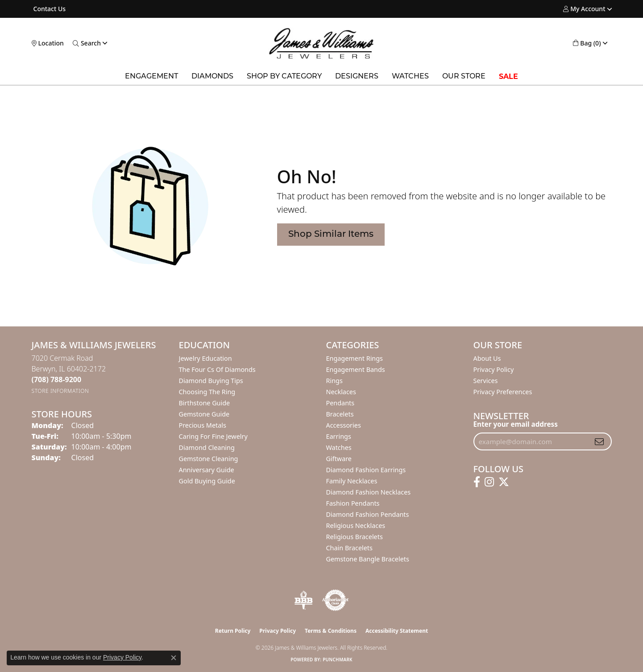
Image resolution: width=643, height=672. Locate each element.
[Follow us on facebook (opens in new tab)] (477, 482)
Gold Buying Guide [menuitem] (207, 481)
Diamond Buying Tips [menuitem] (211, 381)
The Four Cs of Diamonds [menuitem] (217, 369)
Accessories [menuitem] (344, 425)
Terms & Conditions (331, 631)
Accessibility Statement (397, 631)
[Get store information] (60, 391)
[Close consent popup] (174, 658)
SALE (508, 76)
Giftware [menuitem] (339, 459)
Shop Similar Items (331, 235)
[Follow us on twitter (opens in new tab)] (504, 482)
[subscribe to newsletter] (599, 441)
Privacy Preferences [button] (503, 392)
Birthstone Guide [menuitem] (205, 403)
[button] (584, 9)
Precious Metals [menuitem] (203, 425)
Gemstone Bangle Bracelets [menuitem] (368, 559)
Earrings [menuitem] (339, 436)
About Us (487, 358)
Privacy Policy (494, 369)
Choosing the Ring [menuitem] (207, 392)
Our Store (464, 77)
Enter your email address (516, 424)
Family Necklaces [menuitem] (352, 481)
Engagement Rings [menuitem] (355, 358)
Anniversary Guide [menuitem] (207, 470)
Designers (357, 77)
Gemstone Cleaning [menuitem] (209, 459)
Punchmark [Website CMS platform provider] (338, 660)
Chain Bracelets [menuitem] (349, 548)
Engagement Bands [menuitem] (356, 369)
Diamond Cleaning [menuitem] (207, 447)
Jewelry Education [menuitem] (205, 358)
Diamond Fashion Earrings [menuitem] (366, 470)
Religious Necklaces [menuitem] (356, 526)
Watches (410, 77)
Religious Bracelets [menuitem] (355, 537)
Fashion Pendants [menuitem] (353, 503)
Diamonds (212, 77)
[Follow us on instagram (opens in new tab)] (489, 482)
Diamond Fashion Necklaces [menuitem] (369, 492)
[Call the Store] (57, 379)
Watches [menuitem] (339, 447)
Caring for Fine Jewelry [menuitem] (213, 436)
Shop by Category (284, 77)
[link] (49, 9)
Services (486, 381)
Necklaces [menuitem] (341, 392)
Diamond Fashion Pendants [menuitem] (368, 514)
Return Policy (233, 631)
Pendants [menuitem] (340, 403)
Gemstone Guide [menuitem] (204, 414)
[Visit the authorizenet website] (336, 600)
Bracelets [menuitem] (340, 414)
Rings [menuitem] (334, 381)
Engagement (151, 77)
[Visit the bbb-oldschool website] (303, 600)
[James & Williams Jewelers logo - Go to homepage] (321, 43)
